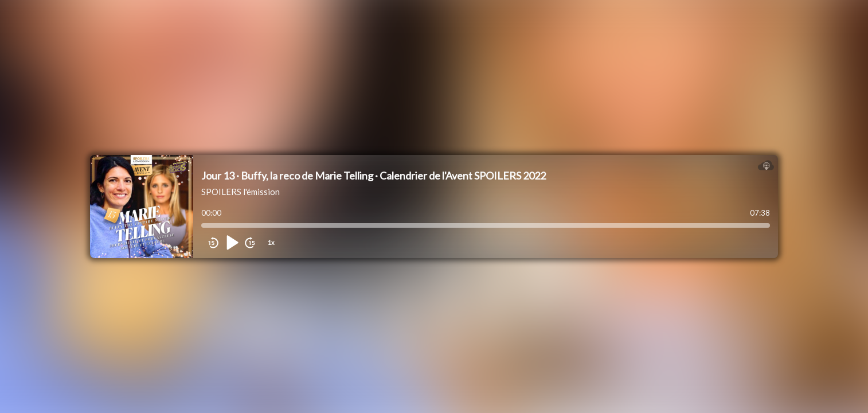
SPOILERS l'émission (241, 192)
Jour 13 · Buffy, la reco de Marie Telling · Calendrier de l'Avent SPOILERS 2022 (374, 176)
